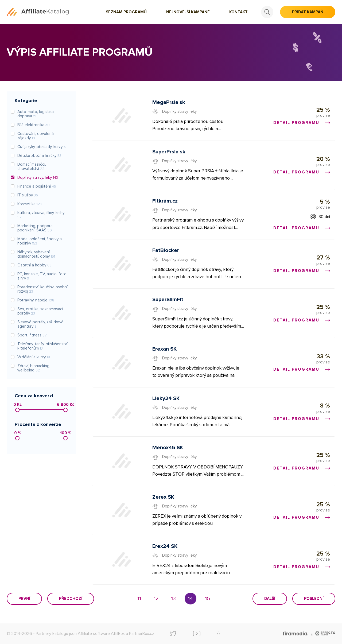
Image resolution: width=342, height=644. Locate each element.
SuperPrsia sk (169, 152)
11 (139, 599)
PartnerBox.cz (142, 634)
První (24, 599)
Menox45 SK (168, 448)
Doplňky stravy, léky (179, 111)
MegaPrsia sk (169, 102)
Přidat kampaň (308, 12)
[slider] (17, 410)
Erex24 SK (165, 546)
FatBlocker (166, 250)
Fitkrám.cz (165, 201)
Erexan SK (164, 349)
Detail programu (302, 123)
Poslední (314, 599)
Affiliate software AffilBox (101, 634)
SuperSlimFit (168, 300)
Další (270, 599)
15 (207, 599)
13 (173, 599)
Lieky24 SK (166, 398)
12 (156, 599)
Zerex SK (163, 497)
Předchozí (71, 599)
